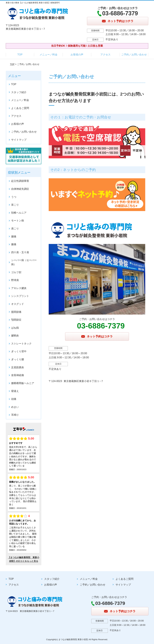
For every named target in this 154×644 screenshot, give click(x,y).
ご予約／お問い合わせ (134, 55)
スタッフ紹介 (19, 92)
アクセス (105, 55)
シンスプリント (20, 296)
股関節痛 (16, 312)
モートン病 (18, 221)
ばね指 (15, 328)
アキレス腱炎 (19, 288)
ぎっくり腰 (18, 359)
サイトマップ (19, 140)
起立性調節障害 (20, 181)
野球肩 (15, 280)
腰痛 (14, 237)
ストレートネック (21, 344)
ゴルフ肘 (16, 272)
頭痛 (14, 399)
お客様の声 (77, 55)
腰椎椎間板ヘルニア (23, 383)
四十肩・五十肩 (20, 252)
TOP (20, 55)
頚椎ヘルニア (19, 213)
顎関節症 (16, 320)
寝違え (15, 391)
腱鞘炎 (15, 336)
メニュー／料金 (49, 55)
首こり (15, 205)
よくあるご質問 (20, 108)
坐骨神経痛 (18, 375)
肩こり (15, 229)
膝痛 (14, 244)
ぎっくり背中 (19, 351)
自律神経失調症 (20, 189)
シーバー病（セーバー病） (24, 262)
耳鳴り (15, 415)
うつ (14, 197)
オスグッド (18, 304)
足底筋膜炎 (18, 367)
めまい (15, 407)
